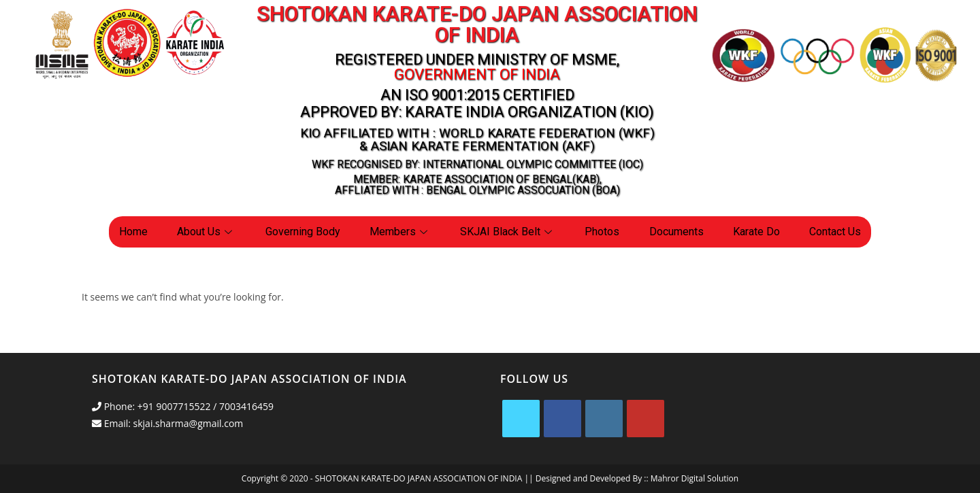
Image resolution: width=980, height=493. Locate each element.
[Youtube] (646, 419)
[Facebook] (562, 419)
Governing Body (303, 232)
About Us (206, 232)
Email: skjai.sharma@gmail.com (167, 423)
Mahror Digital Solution (695, 478)
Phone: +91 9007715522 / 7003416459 (183, 406)
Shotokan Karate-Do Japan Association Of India (477, 24)
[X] (521, 419)
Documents (676, 232)
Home (133, 232)
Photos (602, 232)
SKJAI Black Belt (508, 232)
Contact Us (835, 232)
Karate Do (756, 232)
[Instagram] (604, 419)
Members (400, 232)
